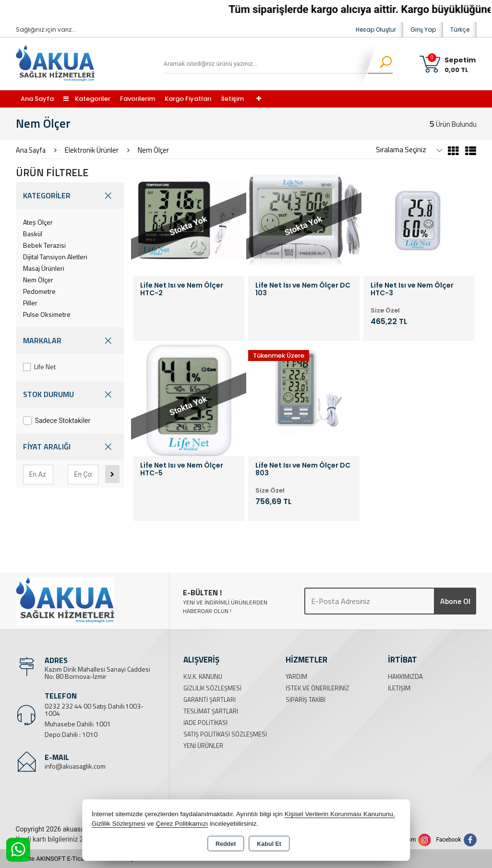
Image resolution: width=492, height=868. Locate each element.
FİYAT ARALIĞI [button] (70, 447)
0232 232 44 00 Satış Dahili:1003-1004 (94, 710)
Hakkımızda (405, 676)
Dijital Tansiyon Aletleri (55, 257)
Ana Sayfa (37, 99)
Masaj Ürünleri (44, 268)
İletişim (233, 99)
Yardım (296, 676)
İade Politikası (205, 723)
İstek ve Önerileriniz (318, 688)
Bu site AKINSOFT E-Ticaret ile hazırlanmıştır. (78, 859)
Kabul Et (269, 844)
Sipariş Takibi (306, 699)
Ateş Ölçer (38, 222)
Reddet (226, 844)
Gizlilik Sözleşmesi (212, 688)
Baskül (33, 234)
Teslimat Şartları (211, 711)
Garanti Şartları (210, 699)
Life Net (40, 367)
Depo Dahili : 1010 (71, 734)
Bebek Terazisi (44, 245)
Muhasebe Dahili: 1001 (78, 724)
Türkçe (460, 30)
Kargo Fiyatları (188, 99)
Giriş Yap (423, 30)
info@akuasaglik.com (75, 766)
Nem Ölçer (38, 280)
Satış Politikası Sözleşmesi (225, 734)
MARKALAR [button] (70, 341)
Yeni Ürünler (203, 746)
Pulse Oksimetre (47, 314)
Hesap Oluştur (376, 30)
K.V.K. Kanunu (203, 676)
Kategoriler (87, 99)
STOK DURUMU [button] (70, 394)
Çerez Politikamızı (182, 824)
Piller (30, 303)
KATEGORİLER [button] (70, 196)
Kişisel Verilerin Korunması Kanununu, (340, 814)
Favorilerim (138, 99)
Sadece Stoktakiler (57, 421)
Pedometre (39, 291)
